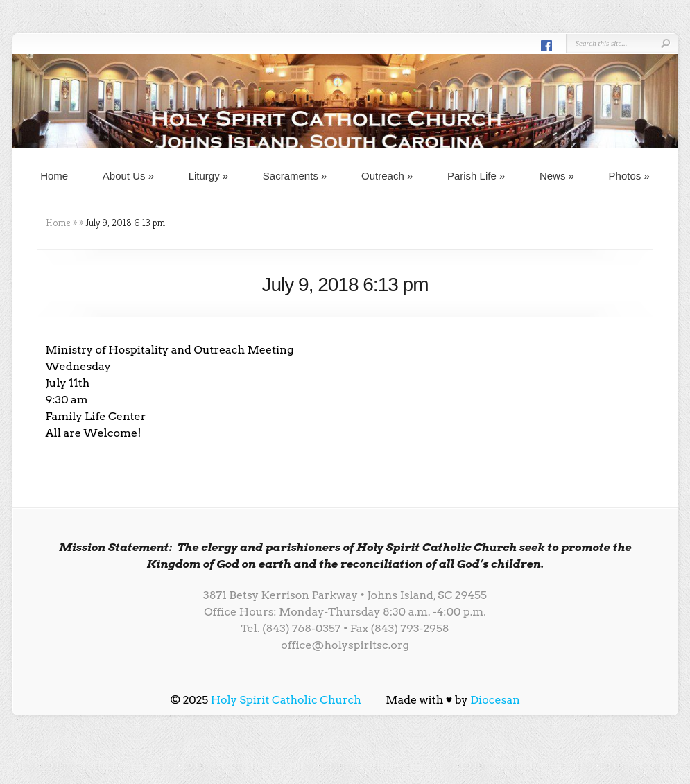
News (557, 176)
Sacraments (295, 176)
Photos (629, 176)
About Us (128, 176)
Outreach (387, 176)
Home (54, 176)
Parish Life (476, 176)
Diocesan (495, 700)
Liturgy (209, 176)
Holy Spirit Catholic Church (286, 700)
